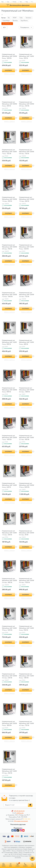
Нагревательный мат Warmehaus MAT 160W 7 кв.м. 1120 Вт (9, 152)
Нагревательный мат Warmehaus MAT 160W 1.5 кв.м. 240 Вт (9, 536)
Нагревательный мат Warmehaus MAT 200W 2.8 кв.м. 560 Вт (27, 104)
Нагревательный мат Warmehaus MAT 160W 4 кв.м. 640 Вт (9, 488)
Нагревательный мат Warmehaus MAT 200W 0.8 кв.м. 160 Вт (27, 152)
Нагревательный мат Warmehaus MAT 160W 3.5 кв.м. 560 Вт (9, 775)
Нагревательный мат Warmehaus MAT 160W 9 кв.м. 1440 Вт (26, 248)
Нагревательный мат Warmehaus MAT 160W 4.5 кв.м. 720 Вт (26, 727)
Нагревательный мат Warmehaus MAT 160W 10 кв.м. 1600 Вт (9, 632)
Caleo (21, 18)
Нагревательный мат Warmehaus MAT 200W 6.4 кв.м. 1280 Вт (27, 392)
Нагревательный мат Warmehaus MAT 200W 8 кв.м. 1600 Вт (9, 56)
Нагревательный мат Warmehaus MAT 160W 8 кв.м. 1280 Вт (26, 680)
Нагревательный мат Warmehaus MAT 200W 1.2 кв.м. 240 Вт (27, 200)
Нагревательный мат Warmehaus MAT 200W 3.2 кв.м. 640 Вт (9, 680)
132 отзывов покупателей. (21, 826)
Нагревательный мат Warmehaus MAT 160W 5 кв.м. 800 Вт (9, 344)
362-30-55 (19, 816)
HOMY (15, 18)
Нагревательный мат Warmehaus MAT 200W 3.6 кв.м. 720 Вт (27, 296)
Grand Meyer (6, 21)
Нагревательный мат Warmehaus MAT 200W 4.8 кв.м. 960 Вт (9, 248)
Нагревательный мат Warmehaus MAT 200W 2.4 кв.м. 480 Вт (9, 584)
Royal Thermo (24, 21)
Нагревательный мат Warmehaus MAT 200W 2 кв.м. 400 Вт (9, 104)
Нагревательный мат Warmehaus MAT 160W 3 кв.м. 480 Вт (26, 344)
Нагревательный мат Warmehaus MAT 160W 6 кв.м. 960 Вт (26, 632)
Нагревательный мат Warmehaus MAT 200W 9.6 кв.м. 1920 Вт (27, 584)
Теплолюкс (29, 18)
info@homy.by (20, 818)
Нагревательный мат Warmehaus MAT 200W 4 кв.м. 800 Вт (9, 392)
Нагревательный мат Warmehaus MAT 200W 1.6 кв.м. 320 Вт (9, 200)
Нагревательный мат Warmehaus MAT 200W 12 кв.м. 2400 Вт (27, 488)
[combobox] (4, 27)
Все (9, 18)
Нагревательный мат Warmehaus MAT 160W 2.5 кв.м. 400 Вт (26, 440)
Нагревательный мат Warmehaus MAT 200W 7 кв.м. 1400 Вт (9, 440)
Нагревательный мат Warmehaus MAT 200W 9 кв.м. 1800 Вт (9, 727)
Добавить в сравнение (9, 74)
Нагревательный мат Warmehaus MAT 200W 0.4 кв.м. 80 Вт (27, 536)
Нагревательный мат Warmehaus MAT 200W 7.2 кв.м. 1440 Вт (9, 296)
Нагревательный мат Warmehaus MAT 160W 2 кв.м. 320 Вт (26, 56)
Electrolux (15, 21)
